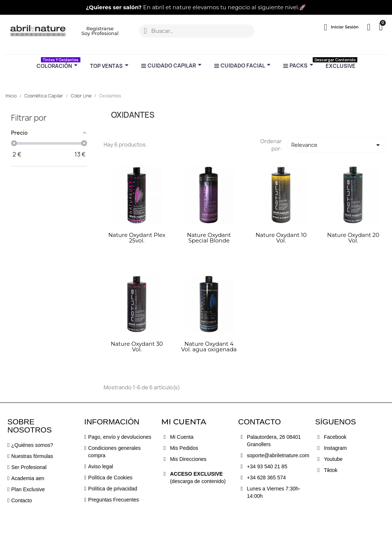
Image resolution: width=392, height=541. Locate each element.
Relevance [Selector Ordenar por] (337, 145)
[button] (8, 8)
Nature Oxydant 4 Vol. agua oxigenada (209, 347)
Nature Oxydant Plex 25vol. (137, 238)
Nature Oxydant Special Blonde (209, 238)
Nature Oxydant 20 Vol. (353, 238)
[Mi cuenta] (341, 27)
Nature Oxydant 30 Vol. (137, 347)
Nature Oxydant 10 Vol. (281, 238)
